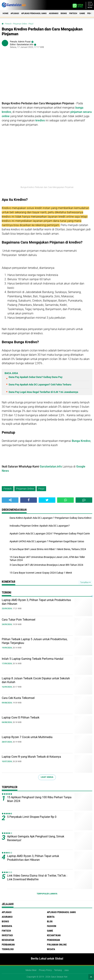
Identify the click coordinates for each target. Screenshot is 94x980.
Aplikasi (15, 13)
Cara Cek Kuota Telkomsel (18, 698)
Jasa (66, 970)
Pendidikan (53, 940)
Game (82, 13)
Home (5, 13)
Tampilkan (85, 582)
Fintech (73, 13)
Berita (51, 917)
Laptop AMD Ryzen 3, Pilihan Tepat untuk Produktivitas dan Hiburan (36, 602)
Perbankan (8, 945)
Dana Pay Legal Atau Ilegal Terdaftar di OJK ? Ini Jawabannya (43, 392)
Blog (50, 921)
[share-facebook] (29, 500)
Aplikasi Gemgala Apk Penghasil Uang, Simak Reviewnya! (36, 838)
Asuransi (54, 13)
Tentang (58, 970)
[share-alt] (10, 500)
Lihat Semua (47, 777)
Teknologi (8, 949)
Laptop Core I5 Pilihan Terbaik (21, 718)
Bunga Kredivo (81, 441)
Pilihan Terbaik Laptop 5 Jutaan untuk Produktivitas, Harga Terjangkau (35, 641)
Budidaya (7, 926)
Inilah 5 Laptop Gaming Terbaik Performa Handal (33, 659)
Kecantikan (54, 935)
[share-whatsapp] (65, 500)
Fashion (52, 926)
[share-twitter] (47, 500)
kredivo (40, 120)
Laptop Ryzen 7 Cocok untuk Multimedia (27, 737)
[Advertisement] (47, 76)
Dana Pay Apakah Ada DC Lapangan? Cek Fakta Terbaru (40, 385)
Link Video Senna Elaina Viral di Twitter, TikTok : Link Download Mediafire (37, 877)
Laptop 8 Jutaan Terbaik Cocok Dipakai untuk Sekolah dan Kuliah (36, 680)
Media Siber (31, 970)
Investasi (7, 935)
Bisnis (64, 13)
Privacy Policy (45, 970)
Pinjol (31, 24)
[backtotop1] (91, 977)
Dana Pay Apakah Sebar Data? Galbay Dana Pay (36, 377)
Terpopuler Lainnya (47, 894)
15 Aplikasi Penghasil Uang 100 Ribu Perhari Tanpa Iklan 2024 (39, 799)
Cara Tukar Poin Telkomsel (19, 620)
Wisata (51, 949)
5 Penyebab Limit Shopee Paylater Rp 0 (32, 817)
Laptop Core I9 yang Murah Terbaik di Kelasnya (31, 757)
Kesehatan (8, 940)
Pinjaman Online (20, 24)
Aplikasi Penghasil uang (34, 13)
